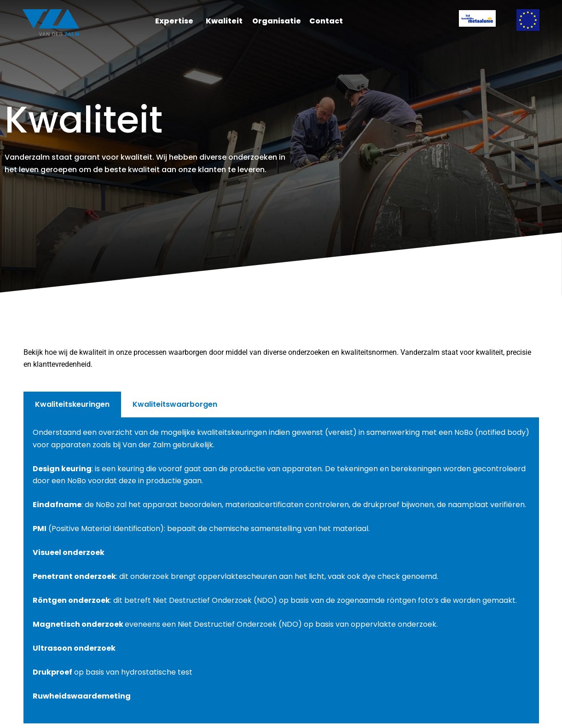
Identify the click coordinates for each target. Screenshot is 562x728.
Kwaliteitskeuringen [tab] (72, 404)
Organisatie (277, 21)
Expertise (174, 21)
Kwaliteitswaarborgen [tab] (175, 404)
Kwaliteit (224, 21)
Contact (326, 21)
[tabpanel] (281, 570)
